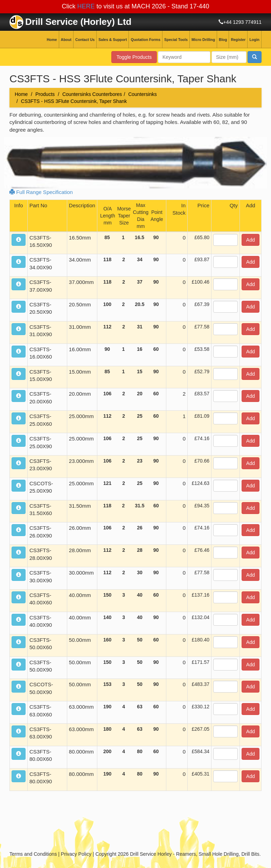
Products (45, 94)
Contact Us (85, 40)
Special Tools (176, 40)
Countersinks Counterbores (92, 94)
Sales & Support (113, 40)
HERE (86, 6)
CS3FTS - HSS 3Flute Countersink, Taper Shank (74, 101)
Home (52, 40)
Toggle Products (134, 57)
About (66, 40)
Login (254, 40)
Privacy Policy (76, 854)
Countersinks (143, 94)
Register (238, 40)
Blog (223, 40)
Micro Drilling (203, 40)
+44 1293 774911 (242, 22)
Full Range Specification (41, 192)
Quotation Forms (145, 40)
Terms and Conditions (33, 854)
